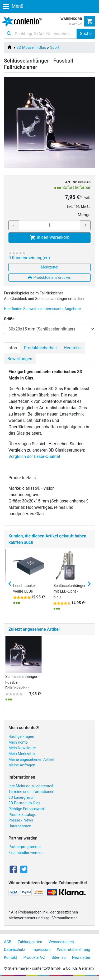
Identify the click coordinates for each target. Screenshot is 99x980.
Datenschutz (15, 950)
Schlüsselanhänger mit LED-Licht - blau (70, 591)
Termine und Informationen (31, 792)
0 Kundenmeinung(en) (29, 258)
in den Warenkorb (50, 238)
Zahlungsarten (30, 942)
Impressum (41, 950)
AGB (8, 942)
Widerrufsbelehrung (74, 950)
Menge (84, 215)
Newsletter (81, 958)
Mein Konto (18, 742)
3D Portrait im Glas (24, 803)
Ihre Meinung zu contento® (31, 786)
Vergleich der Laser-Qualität (34, 456)
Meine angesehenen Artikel (31, 760)
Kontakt (11, 958)
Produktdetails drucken (49, 277)
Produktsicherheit (40, 348)
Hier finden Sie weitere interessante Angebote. (43, 309)
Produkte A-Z (34, 958)
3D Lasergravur (21, 798)
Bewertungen (20, 359)
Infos (12, 348)
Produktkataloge (22, 815)
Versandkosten (61, 942)
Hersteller (73, 348)
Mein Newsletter (22, 748)
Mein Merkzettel (22, 754)
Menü (13, 6)
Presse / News (21, 820)
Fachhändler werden (25, 853)
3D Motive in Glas (31, 48)
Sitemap (59, 958)
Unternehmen (20, 826)
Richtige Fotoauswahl (27, 809)
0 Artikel (76, 24)
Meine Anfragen (22, 765)
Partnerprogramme (25, 847)
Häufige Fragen (21, 737)
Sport (55, 48)
